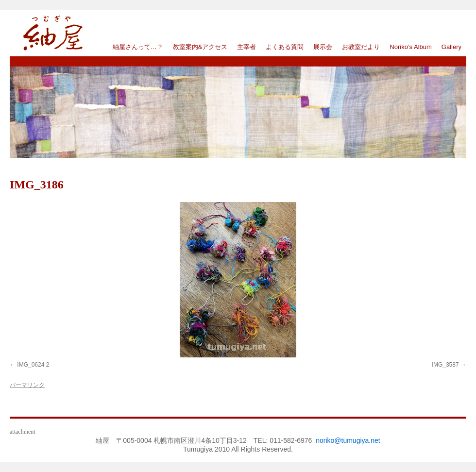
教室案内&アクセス (200, 47)
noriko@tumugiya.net (348, 440)
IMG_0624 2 (33, 365)
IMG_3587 (445, 365)
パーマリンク (27, 385)
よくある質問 (285, 47)
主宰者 (246, 47)
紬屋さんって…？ (138, 47)
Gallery (451, 47)
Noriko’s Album (410, 47)
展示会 (323, 47)
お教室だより (361, 47)
